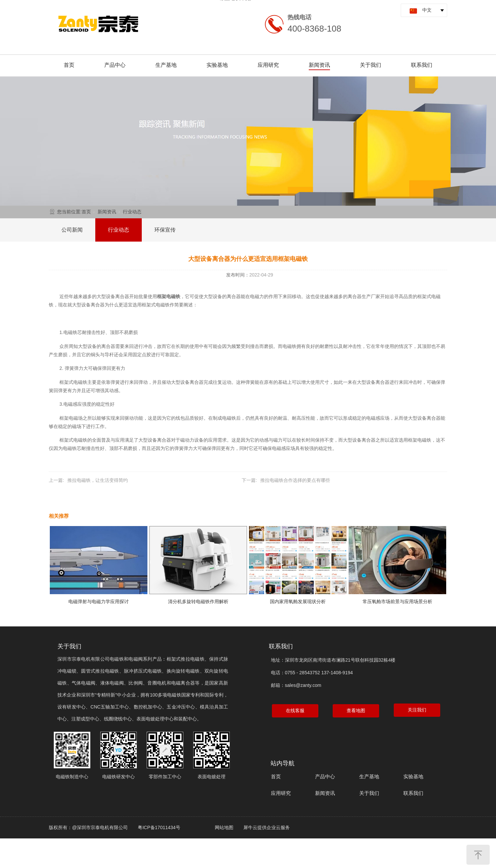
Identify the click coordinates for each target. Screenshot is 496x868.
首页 (69, 65)
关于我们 (371, 65)
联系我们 (422, 65)
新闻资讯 (319, 65)
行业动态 (132, 212)
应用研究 (268, 65)
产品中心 (115, 65)
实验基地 (217, 65)
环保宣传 (165, 230)
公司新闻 (72, 230)
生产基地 (166, 65)
